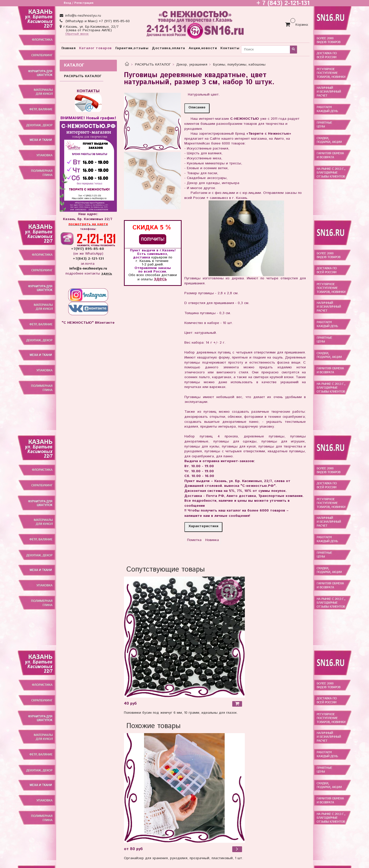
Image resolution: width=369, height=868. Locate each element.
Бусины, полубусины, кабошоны (239, 65)
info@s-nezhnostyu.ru (82, 16)
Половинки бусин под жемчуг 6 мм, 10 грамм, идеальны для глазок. (181, 713)
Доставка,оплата (169, 48)
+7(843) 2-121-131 (88, 259)
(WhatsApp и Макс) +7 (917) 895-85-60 (97, 21)
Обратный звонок (77, 34)
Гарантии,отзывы (132, 48)
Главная (69, 48)
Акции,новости (203, 48)
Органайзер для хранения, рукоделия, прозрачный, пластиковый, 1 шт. (183, 858)
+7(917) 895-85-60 (88, 249)
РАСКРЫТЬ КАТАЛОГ (153, 65)
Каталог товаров (95, 48)
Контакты (230, 48)
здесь (160, 279)
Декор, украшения (192, 65)
